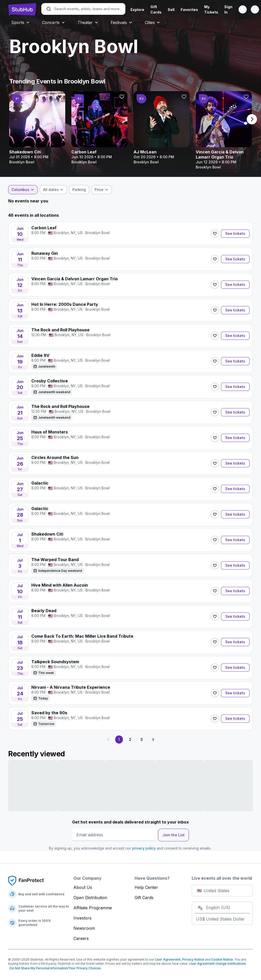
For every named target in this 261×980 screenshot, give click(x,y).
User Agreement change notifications (218, 964)
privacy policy (144, 848)
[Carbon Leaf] (99, 128)
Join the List (173, 835)
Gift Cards (144, 898)
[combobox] (23, 190)
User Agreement (168, 959)
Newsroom (84, 928)
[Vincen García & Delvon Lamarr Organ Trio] (224, 130)
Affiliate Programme (93, 908)
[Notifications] (255, 9)
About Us (83, 887)
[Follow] (60, 97)
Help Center (146, 887)
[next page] (252, 119)
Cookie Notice (222, 959)
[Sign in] (243, 9)
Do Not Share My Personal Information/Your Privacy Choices (55, 968)
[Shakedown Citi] (37, 128)
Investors (82, 918)
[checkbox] (79, 190)
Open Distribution (90, 898)
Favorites (189, 10)
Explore (137, 10)
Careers (81, 938)
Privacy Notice (193, 959)
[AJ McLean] (162, 128)
